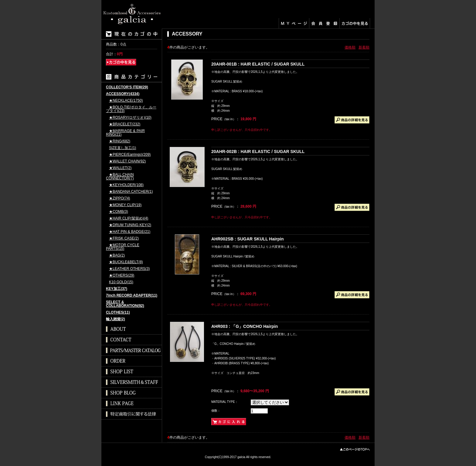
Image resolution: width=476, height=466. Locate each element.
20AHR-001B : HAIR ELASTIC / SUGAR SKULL (258, 64)
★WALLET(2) (120, 168)
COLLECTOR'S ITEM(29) (127, 87)
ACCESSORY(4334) (123, 94)
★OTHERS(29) (122, 276)
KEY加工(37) (117, 289)
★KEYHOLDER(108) (126, 185)
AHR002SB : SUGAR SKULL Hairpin (248, 239)
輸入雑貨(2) (116, 319)
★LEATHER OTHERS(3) (129, 269)
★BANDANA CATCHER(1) (131, 192)
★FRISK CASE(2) (124, 238)
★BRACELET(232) (125, 124)
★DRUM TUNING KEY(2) (130, 225)
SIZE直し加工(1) (122, 148)
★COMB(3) (119, 212)
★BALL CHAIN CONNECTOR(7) (120, 177)
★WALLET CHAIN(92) (127, 161)
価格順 (350, 47)
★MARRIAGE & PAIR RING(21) (125, 133)
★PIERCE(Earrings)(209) (130, 155)
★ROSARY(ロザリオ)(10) (130, 118)
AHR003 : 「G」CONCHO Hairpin (245, 326)
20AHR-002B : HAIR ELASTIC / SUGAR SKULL (258, 151)
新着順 (364, 47)
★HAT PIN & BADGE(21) (130, 232)
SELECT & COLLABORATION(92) (125, 304)
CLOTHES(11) (118, 313)
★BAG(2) (117, 255)
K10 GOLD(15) (121, 282)
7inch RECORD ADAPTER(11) (132, 296)
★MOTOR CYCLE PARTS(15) (123, 247)
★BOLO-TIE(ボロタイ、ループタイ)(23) (131, 109)
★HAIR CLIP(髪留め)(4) (129, 218)
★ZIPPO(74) (119, 198)
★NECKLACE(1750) (126, 101)
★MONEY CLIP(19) (125, 205)
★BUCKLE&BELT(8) (126, 262)
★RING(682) (120, 141)
